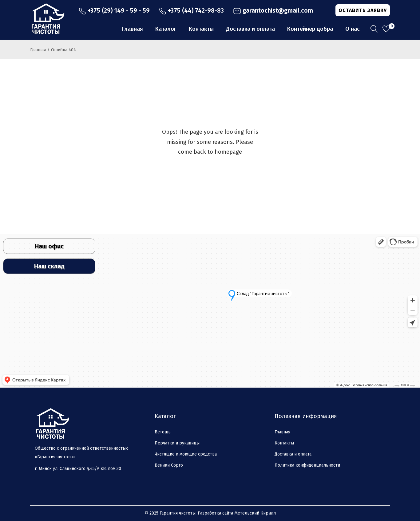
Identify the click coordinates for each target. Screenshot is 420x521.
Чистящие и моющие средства (186, 454)
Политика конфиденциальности (307, 465)
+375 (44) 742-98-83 (191, 10)
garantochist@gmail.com (273, 10)
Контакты (284, 443)
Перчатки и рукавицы (177, 443)
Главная (38, 50)
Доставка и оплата (293, 454)
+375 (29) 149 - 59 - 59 (114, 10)
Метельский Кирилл (255, 513)
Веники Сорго (169, 465)
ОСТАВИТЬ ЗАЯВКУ (363, 10)
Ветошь (163, 432)
